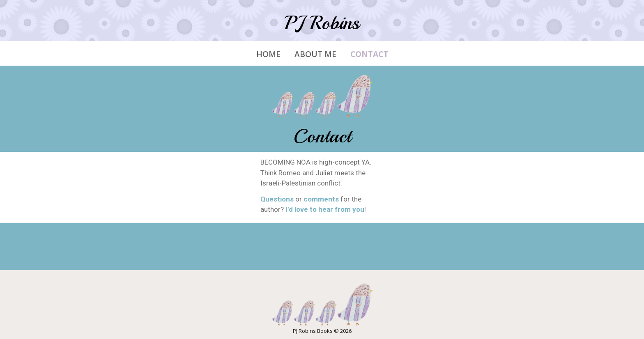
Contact (369, 54)
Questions (277, 199)
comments (321, 199)
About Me (315, 54)
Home (268, 54)
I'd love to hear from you (325, 209)
